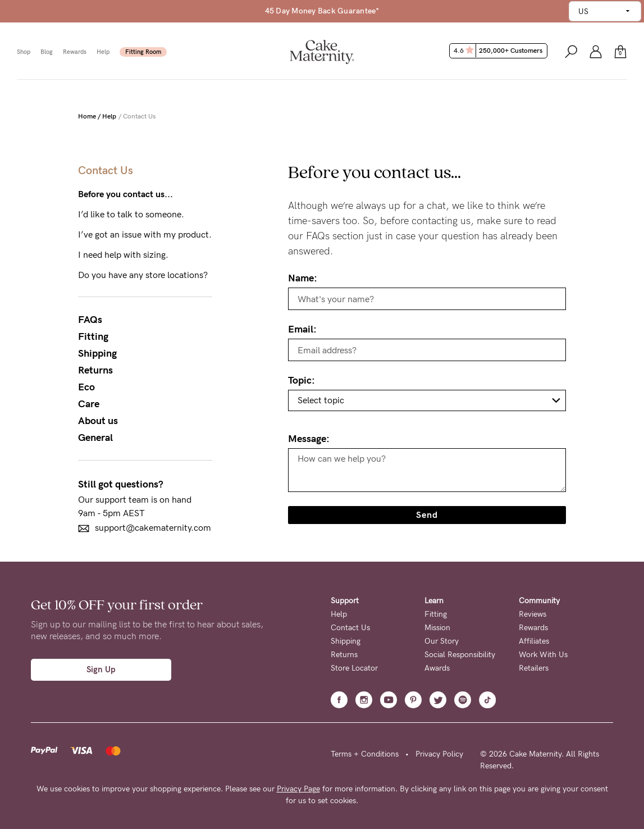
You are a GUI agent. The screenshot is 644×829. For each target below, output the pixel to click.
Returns (95, 370)
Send (427, 515)
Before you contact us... (125, 194)
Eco (86, 387)
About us (98, 421)
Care (89, 404)
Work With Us (543, 655)
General (95, 438)
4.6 (499, 51)
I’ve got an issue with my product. (145, 235)
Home (87, 116)
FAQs (90, 320)
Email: (302, 329)
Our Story (442, 641)
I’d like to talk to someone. (131, 215)
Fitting (93, 336)
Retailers (534, 668)
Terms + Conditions (365, 754)
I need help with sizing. (123, 255)
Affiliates (534, 641)
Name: (303, 278)
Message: (309, 439)
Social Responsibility (460, 655)
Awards (437, 668)
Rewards (75, 52)
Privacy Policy (439, 754)
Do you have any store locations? (143, 275)
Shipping (97, 353)
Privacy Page (298, 789)
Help (103, 52)
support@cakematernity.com (145, 528)
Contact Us (350, 628)
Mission (437, 628)
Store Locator (354, 668)
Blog (47, 52)
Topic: (302, 380)
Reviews (533, 614)
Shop (24, 52)
